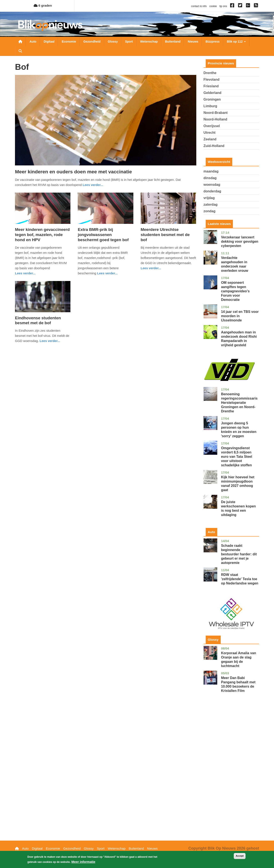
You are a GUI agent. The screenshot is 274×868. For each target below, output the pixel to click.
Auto (33, 42)
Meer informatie (83, 862)
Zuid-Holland (214, 146)
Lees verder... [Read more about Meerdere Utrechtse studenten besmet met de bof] (151, 268)
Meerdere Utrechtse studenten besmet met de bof (165, 235)
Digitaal (49, 42)
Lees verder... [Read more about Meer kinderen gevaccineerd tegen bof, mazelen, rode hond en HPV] (25, 273)
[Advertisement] (231, 773)
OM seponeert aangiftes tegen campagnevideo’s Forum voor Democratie (235, 291)
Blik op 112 (236, 42)
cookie (213, 6)
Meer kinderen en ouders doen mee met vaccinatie (73, 172)
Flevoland (212, 80)
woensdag (212, 185)
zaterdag (211, 204)
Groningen (212, 99)
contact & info (199, 6)
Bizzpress (212, 42)
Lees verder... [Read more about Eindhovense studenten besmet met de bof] (50, 341)
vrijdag (209, 198)
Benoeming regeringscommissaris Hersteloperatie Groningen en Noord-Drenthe (239, 403)
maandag (211, 171)
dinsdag (210, 178)
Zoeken (20, 51)
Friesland (211, 86)
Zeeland (210, 139)
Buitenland (173, 42)
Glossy (113, 42)
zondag (210, 211)
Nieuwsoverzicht (20, 42)
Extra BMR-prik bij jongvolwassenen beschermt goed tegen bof (103, 235)
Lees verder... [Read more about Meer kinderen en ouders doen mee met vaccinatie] (93, 185)
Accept (240, 856)
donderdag (212, 191)
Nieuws (193, 42)
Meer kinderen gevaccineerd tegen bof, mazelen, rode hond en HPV (42, 235)
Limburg (210, 106)
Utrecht (210, 133)
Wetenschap (149, 42)
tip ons (223, 6)
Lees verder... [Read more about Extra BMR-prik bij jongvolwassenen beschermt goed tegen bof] (107, 273)
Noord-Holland (215, 119)
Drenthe (210, 73)
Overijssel (212, 126)
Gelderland (213, 93)
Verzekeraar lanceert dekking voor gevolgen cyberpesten (240, 242)
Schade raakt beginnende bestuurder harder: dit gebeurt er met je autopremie (239, 554)
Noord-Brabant (216, 113)
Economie (69, 42)
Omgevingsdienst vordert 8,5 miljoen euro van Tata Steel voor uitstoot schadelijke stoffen (237, 457)
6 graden (43, 5)
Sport (129, 42)
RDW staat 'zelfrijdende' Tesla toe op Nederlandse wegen (240, 579)
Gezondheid (92, 42)
